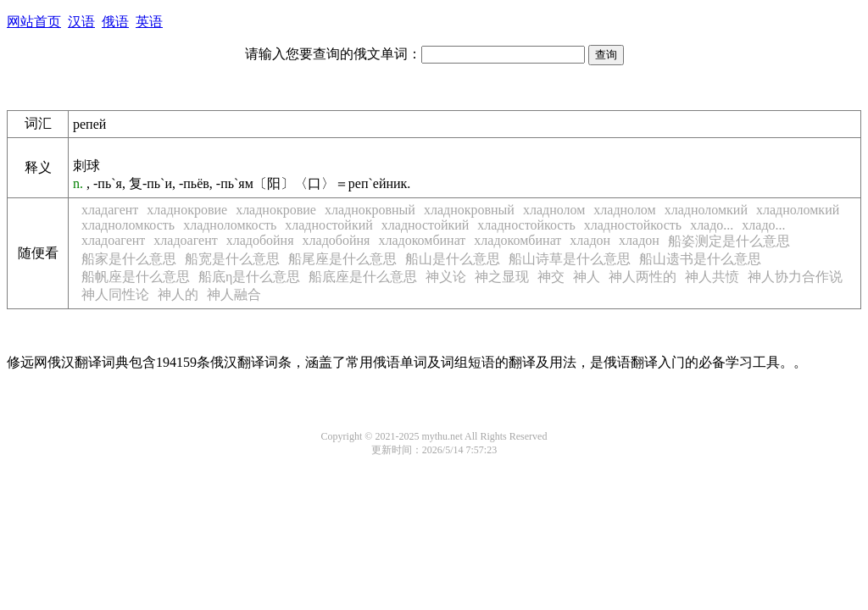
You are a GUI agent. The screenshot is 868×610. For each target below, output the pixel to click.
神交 (551, 277)
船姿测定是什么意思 (729, 241)
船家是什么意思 (129, 259)
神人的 (178, 294)
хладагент (110, 210)
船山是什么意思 (453, 259)
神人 (587, 277)
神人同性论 (115, 294)
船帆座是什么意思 (136, 277)
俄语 (115, 22)
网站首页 (34, 22)
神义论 (446, 277)
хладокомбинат (422, 240)
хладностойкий (329, 225)
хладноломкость (128, 225)
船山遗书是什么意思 (700, 259)
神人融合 (234, 294)
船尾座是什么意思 (342, 259)
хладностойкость (526, 225)
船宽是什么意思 (232, 259)
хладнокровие (187, 210)
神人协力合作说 (795, 277)
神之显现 (502, 277)
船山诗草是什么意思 (570, 259)
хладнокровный (370, 210)
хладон (590, 240)
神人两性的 (643, 277)
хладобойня (260, 240)
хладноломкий (706, 210)
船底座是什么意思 (363, 277)
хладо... (712, 225)
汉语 (81, 22)
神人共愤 (712, 277)
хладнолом (554, 210)
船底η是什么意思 (249, 277)
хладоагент (113, 240)
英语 (149, 22)
